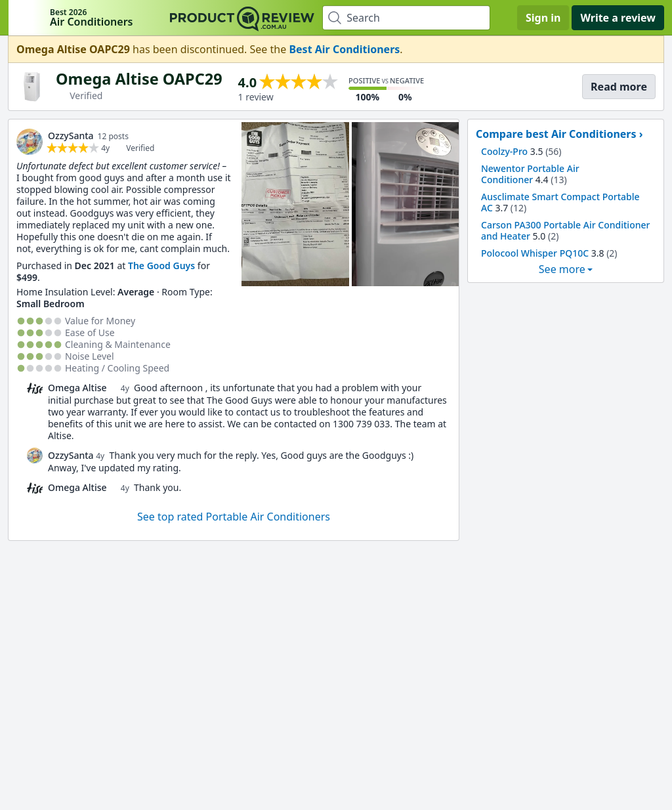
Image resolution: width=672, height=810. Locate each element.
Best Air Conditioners (344, 49)
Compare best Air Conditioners (556, 134)
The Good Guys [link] (161, 266)
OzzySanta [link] (71, 136)
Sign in (543, 18)
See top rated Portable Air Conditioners (234, 517)
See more (562, 269)
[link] (30, 142)
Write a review (618, 18)
